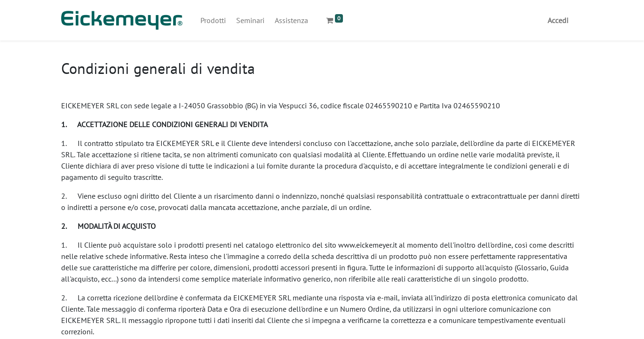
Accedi (558, 20)
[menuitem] (213, 20)
